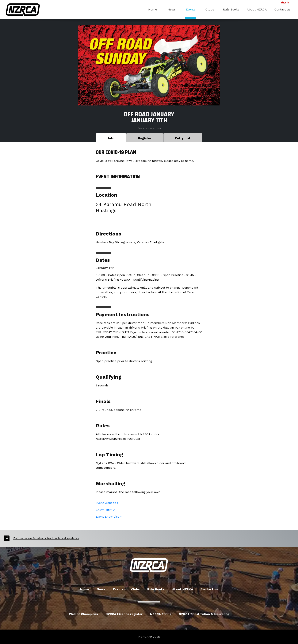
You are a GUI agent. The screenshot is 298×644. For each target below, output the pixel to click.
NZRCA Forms (161, 614)
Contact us (282, 9)
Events (191, 9)
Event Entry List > (109, 517)
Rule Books (231, 9)
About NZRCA (257, 9)
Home (153, 9)
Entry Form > (105, 510)
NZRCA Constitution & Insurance (204, 614)
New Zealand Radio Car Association (149, 565)
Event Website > (107, 503)
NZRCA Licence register (124, 614)
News (172, 9)
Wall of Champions (83, 614)
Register (145, 138)
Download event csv (149, 128)
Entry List (183, 138)
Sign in (285, 3)
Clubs (210, 9)
